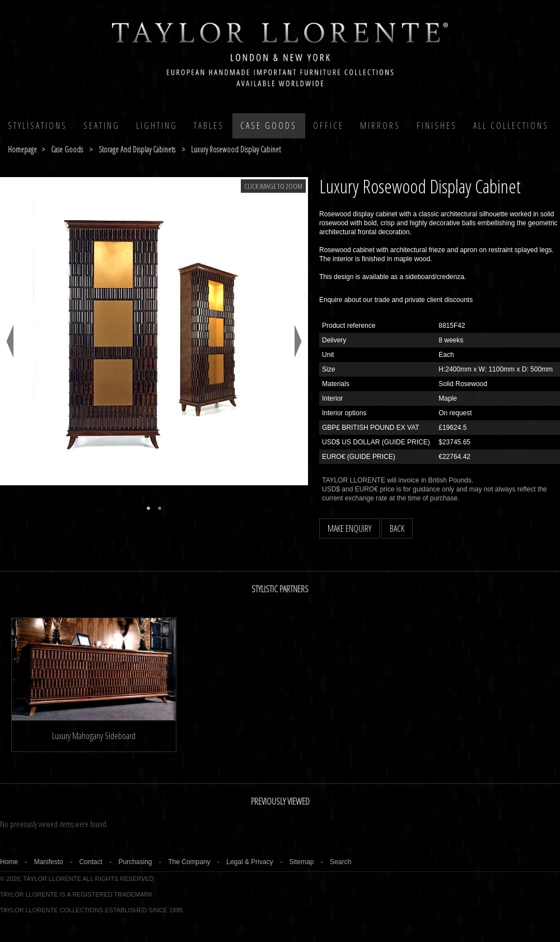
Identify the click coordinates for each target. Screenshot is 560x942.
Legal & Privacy (249, 862)
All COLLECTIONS (511, 126)
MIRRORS (380, 126)
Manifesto (49, 862)
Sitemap (301, 862)
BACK (397, 528)
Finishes (437, 126)
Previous (10, 341)
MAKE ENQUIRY (349, 528)
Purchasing (135, 862)
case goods (67, 149)
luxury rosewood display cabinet (236, 149)
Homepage (22, 149)
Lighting (157, 126)
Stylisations (38, 126)
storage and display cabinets (137, 149)
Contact (90, 862)
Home (9, 862)
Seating (102, 126)
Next (298, 341)
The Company (189, 862)
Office (328, 126)
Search (340, 862)
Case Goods (269, 126)
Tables (209, 126)
